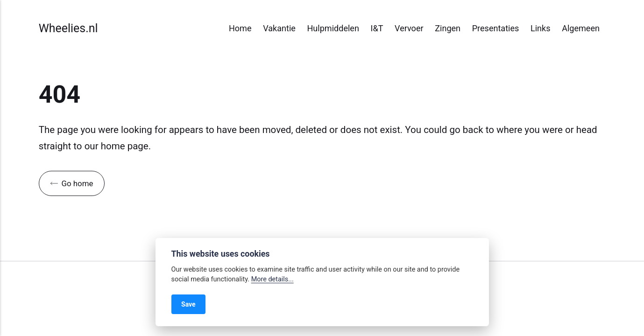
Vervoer (409, 28)
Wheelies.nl (68, 28)
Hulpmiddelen (333, 28)
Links (541, 28)
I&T (377, 28)
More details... (272, 279)
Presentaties (496, 28)
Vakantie (279, 28)
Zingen (448, 28)
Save (188, 304)
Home (240, 28)
